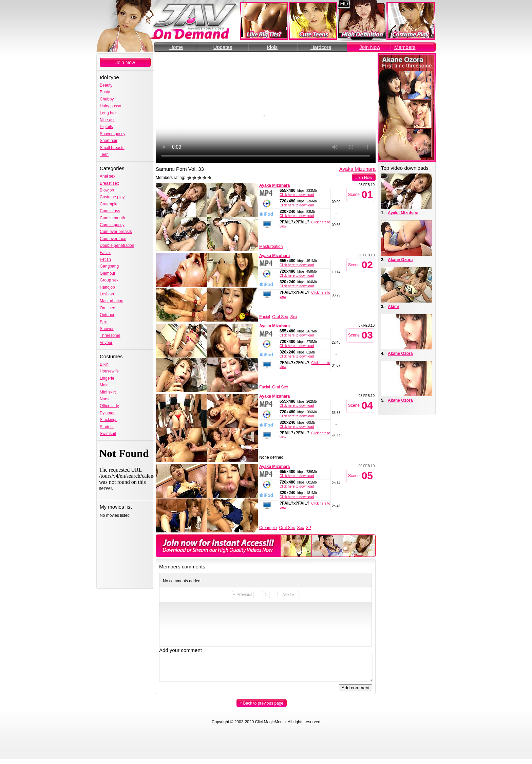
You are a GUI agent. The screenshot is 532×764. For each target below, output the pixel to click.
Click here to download (297, 195)
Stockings (109, 420)
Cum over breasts (116, 232)
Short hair (109, 141)
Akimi (393, 307)
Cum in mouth (112, 218)
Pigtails (106, 127)
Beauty (106, 85)
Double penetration (117, 245)
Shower (107, 329)
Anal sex (108, 176)
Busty (105, 92)
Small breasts (112, 148)
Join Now (370, 47)
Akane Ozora (400, 260)
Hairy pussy (110, 106)
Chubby (107, 99)
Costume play (112, 197)
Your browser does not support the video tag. (266, 108)
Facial (105, 253)
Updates (223, 47)
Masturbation (111, 301)
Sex (103, 322)
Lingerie (107, 378)
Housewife (109, 371)
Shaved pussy (112, 134)
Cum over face (113, 239)
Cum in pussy (112, 225)
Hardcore (321, 47)
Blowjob (107, 190)
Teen (104, 154)
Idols (272, 47)
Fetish (105, 259)
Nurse (105, 399)
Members (405, 47)
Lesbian (107, 294)
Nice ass (108, 120)
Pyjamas (108, 413)
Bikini (105, 364)
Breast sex (109, 183)
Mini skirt (108, 392)
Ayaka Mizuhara (357, 169)
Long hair (108, 113)
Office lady (109, 406)
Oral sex (107, 308)
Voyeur (106, 343)
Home (176, 47)
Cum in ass (110, 211)
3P (309, 528)
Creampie (109, 204)
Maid (104, 385)
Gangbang (109, 266)
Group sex (109, 280)
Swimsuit (108, 434)
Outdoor (107, 315)
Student (107, 427)
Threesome (110, 335)
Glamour (108, 273)
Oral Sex (280, 317)
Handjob (107, 287)
